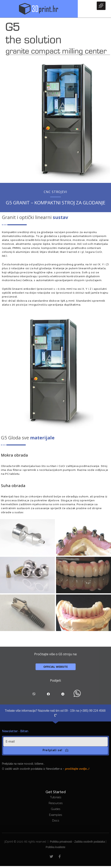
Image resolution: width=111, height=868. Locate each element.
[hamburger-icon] (101, 6)
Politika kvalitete (55, 847)
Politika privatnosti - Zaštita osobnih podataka (77, 842)
